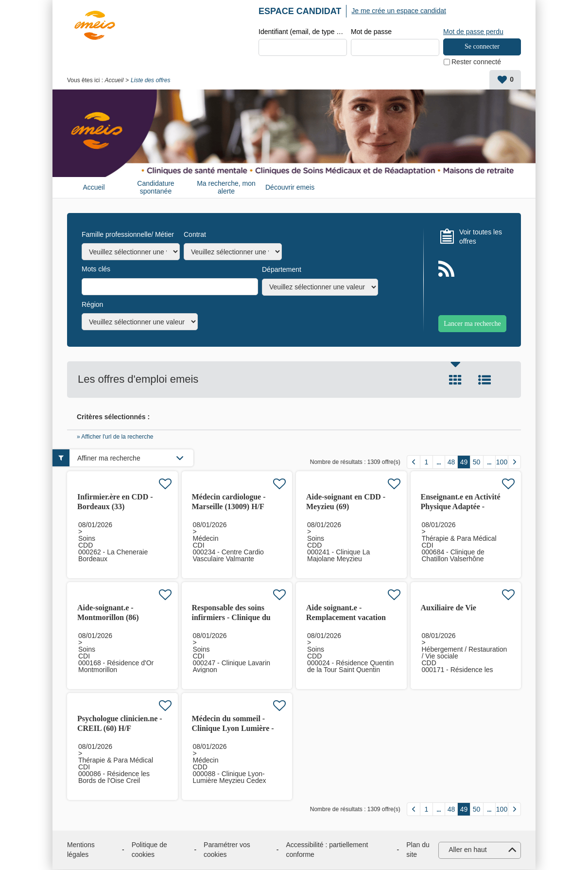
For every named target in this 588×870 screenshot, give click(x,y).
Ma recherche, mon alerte (226, 187)
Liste (484, 380)
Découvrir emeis (290, 188)
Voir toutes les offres (481, 237)
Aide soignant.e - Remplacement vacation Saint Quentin (346, 618)
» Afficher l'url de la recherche (115, 437)
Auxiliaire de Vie (449, 608)
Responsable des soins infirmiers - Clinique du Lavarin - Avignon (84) (231, 618)
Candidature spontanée (156, 187)
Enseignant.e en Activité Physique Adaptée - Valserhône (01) (461, 507)
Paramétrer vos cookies (227, 850)
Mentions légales (81, 850)
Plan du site (418, 850)
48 (451, 462)
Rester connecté (476, 62)
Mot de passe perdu (473, 32)
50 (477, 462)
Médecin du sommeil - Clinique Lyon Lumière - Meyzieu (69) (233, 729)
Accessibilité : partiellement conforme (327, 850)
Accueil (114, 81)
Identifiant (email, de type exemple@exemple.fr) (303, 32)
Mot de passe (371, 32)
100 (502, 462)
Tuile (455, 380)
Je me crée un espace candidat (399, 11)
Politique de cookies (149, 850)
